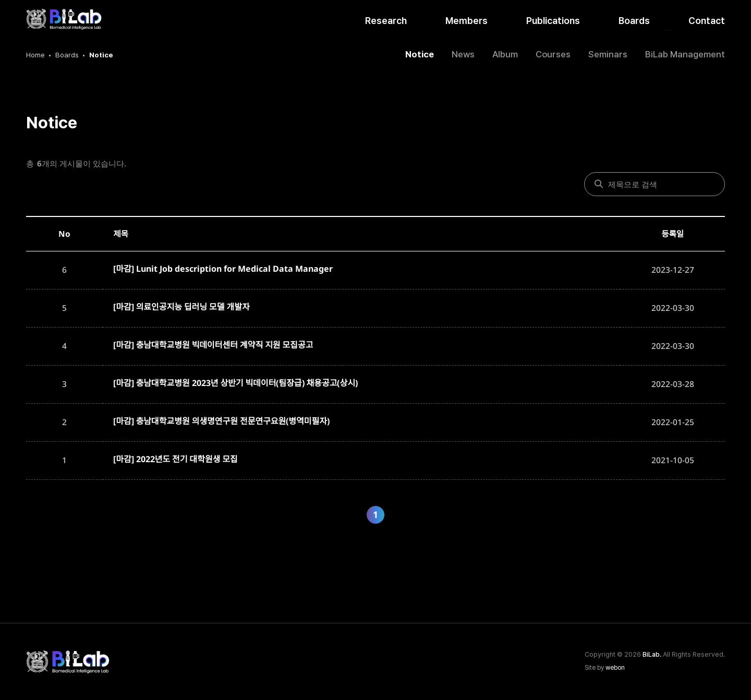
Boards (634, 21)
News (463, 54)
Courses (553, 54)
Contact (707, 21)
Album (505, 54)
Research (386, 21)
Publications (553, 21)
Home (35, 55)
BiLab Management (685, 54)
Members (467, 21)
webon (615, 668)
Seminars (608, 54)
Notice (420, 54)
